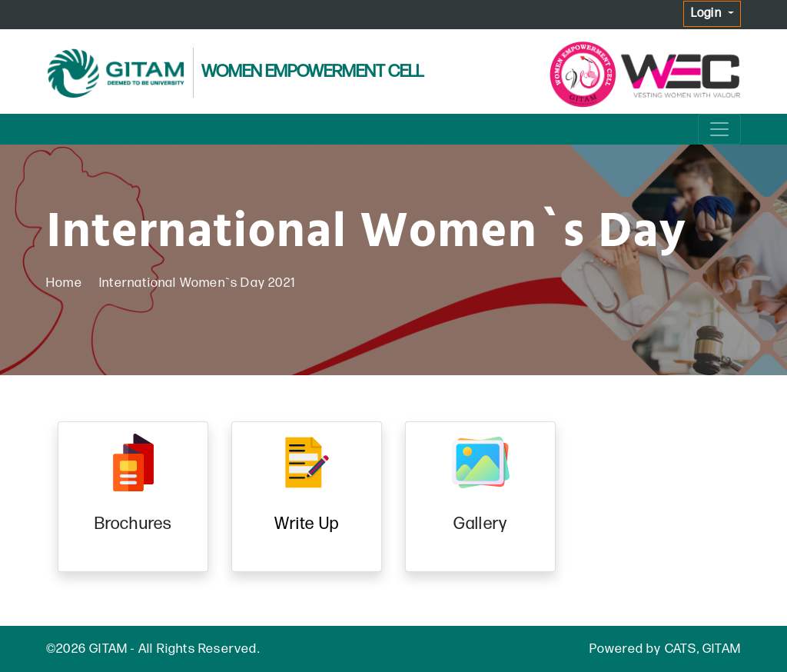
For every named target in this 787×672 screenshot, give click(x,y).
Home (64, 283)
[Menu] (719, 129)
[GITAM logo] (115, 74)
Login (708, 13)
